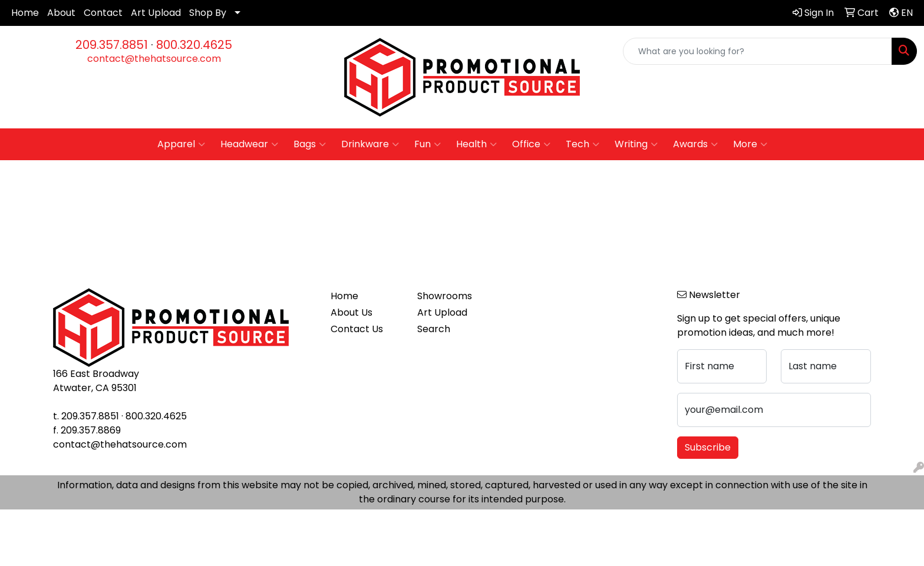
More (750, 144)
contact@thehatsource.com (154, 59)
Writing (636, 144)
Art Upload (156, 13)
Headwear (249, 144)
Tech (583, 144)
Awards (695, 144)
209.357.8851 (112, 45)
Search (434, 329)
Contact (103, 13)
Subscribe (708, 447)
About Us (352, 312)
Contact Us (357, 329)
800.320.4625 (194, 45)
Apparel (181, 144)
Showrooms (445, 296)
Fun (428, 144)
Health (476, 144)
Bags (310, 144)
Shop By (208, 13)
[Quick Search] (758, 51)
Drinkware (370, 144)
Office (531, 144)
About (61, 13)
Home (25, 13)
